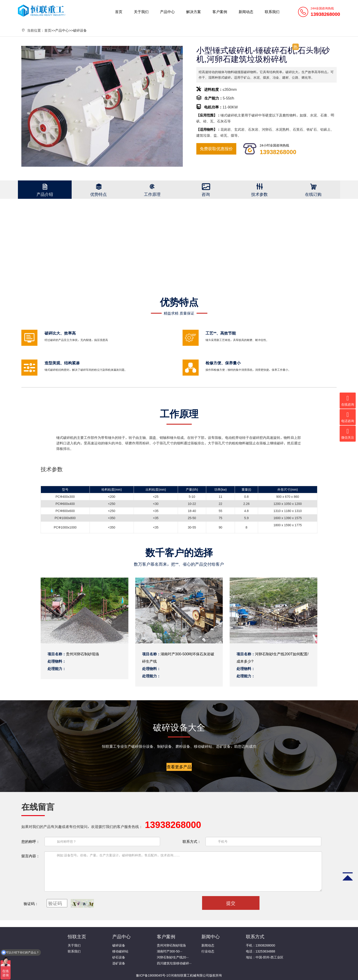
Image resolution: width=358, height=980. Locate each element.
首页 (119, 12)
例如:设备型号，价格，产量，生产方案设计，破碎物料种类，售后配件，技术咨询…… (183, 871)
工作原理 (152, 194)
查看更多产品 (179, 767)
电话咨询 (348, 417)
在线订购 (313, 194)
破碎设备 (80, 30)
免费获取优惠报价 (216, 149)
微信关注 (348, 434)
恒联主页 (77, 936)
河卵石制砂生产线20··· (173, 957)
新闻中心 (211, 936)
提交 (231, 903)
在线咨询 (348, 401)
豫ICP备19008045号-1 (152, 975)
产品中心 (167, 12)
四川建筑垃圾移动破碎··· (174, 963)
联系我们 (272, 12)
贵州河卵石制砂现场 (171, 945)
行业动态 (208, 951)
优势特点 (99, 194)
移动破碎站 (120, 951)
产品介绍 (45, 194)
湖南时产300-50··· (170, 951)
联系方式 (255, 936)
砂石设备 (119, 957)
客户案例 (220, 12)
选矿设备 (119, 963)
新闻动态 (246, 12)
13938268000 (278, 152)
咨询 (206, 194)
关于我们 (141, 12)
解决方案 (194, 12)
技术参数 (259, 194)
